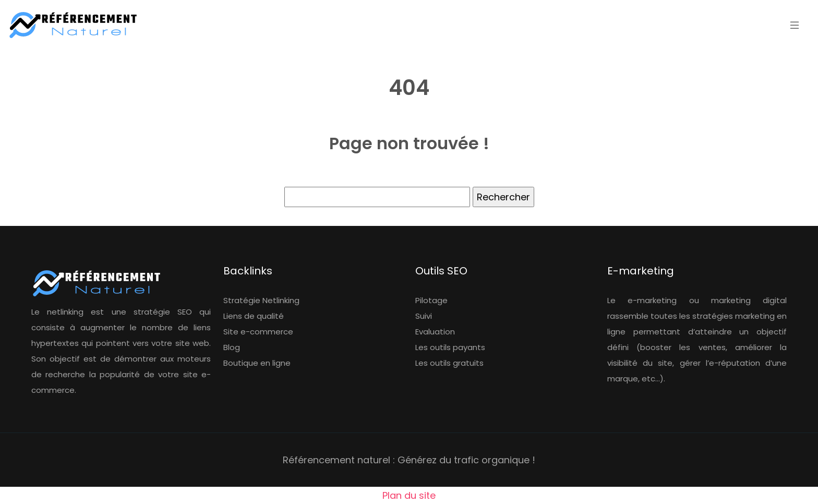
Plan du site (409, 495)
